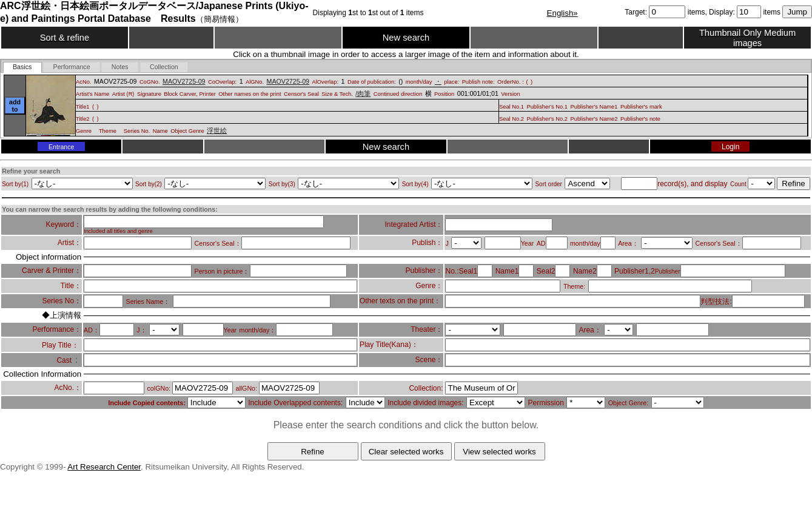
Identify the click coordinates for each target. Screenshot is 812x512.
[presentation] (22, 67)
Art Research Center (104, 467)
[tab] (22, 67)
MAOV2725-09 (184, 81)
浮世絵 (217, 130)
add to (15, 106)
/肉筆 (363, 93)
